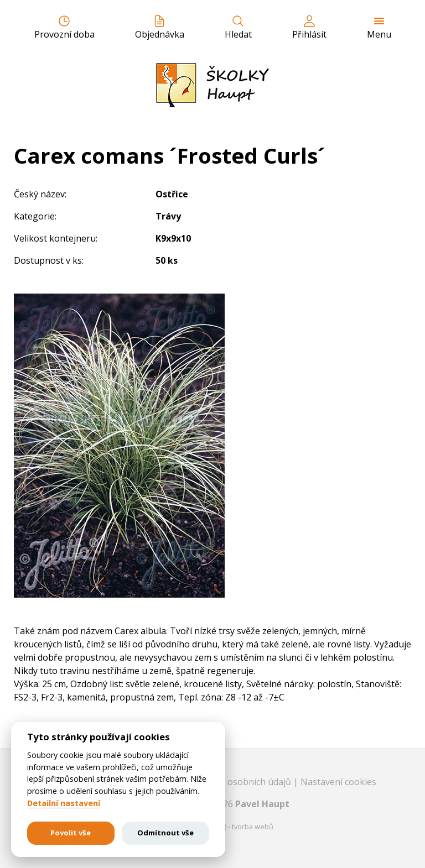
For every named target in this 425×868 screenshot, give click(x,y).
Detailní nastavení (64, 803)
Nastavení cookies (338, 782)
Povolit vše (71, 833)
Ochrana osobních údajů (242, 782)
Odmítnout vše (165, 833)
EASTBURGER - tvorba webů (228, 827)
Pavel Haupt (262, 804)
